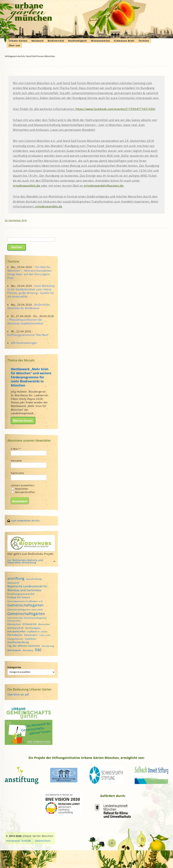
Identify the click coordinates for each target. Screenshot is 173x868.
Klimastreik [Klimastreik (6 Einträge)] (29, 624)
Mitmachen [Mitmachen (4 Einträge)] (44, 624)
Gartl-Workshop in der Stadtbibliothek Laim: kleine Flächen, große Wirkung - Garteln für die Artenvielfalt (31, 291)
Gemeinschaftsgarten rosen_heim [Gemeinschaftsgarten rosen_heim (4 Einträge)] (25, 610)
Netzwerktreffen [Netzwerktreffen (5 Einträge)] (17, 631)
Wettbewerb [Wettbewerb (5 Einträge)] (14, 650)
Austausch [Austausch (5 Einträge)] (13, 583)
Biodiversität (56, 41)
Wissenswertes (100, 41)
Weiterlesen (23, 420)
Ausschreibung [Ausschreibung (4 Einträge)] (34, 579)
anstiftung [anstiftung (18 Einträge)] (16, 578)
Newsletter (20, 489)
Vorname (16, 461)
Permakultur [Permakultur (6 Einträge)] (15, 635)
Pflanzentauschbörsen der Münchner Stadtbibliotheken (25, 321)
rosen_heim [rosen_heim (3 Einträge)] (45, 635)
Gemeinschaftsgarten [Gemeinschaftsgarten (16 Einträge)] (25, 605)
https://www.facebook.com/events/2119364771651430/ (115, 109)
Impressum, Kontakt (18, 841)
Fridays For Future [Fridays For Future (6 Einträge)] (19, 597)
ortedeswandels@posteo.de (104, 186)
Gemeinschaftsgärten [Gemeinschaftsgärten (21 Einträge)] (26, 614)
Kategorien (14, 667)
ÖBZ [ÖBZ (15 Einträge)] (38, 650)
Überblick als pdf (18, 694)
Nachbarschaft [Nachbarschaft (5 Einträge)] (16, 628)
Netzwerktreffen (23, 492)
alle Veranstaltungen (24, 343)
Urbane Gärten (18, 41)
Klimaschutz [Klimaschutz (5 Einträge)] (14, 624)
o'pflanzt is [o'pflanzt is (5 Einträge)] (33, 631)
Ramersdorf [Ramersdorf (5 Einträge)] (31, 635)
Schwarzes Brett (124, 41)
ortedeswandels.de (26, 186)
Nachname (17, 473)
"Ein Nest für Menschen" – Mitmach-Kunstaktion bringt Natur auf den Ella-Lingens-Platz (29, 272)
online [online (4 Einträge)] (44, 632)
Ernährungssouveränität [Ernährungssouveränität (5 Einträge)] (21, 594)
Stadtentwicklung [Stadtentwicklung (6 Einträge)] (18, 642)
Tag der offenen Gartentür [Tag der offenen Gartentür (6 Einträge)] (24, 646)
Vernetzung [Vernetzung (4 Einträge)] (48, 646)
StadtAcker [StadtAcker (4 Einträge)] (31, 639)
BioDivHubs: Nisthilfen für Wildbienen (29, 306)
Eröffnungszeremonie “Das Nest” (28, 335)
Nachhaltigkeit (77, 41)
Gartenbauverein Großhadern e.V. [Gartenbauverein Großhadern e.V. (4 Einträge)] (25, 601)
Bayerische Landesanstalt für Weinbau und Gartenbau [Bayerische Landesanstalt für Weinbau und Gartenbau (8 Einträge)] (28, 588)
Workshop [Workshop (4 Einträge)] (28, 650)
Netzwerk (38, 41)
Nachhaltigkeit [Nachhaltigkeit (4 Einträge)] (33, 628)
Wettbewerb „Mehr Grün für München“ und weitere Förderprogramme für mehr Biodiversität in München (31, 377)
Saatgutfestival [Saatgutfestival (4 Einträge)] (15, 639)
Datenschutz (43, 841)
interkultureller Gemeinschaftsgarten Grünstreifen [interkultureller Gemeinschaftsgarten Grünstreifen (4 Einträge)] (27, 619)
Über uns (14, 45)
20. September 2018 (16, 220)
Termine (144, 41)
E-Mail (16, 449)
